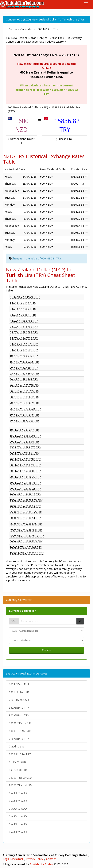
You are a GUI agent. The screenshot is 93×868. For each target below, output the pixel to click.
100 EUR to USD (19, 692)
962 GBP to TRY (19, 708)
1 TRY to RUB (17, 762)
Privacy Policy (35, 859)
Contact (51, 859)
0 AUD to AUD (18, 793)
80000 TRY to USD (20, 785)
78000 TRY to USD (20, 778)
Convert (47, 650)
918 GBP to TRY (19, 739)
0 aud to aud (17, 746)
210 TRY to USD (19, 700)
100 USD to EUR (19, 684)
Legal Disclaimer (13, 859)
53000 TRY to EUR (20, 723)
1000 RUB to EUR (20, 731)
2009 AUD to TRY (20, 754)
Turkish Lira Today (41, 864)
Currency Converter (22, 611)
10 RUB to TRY (18, 770)
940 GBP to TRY (19, 715)
